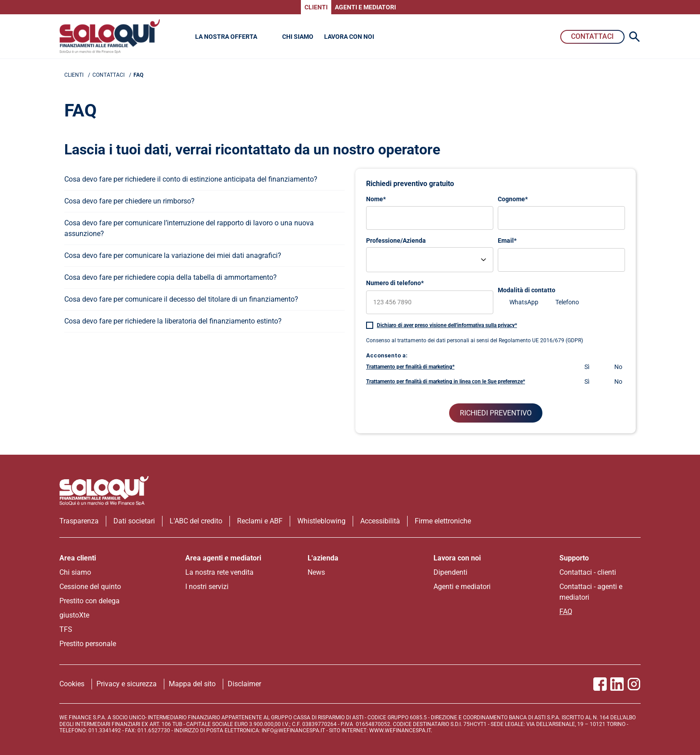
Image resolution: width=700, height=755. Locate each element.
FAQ (566, 612)
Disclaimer (244, 684)
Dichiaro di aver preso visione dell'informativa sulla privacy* (447, 325)
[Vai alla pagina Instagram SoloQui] (634, 684)
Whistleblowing (321, 521)
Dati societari (134, 521)
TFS (66, 629)
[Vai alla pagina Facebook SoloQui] (600, 684)
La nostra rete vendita (219, 572)
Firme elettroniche (443, 521)
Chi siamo (75, 572)
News (316, 572)
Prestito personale (88, 644)
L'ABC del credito (196, 521)
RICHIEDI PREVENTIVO (496, 413)
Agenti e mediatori (462, 587)
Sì (587, 367)
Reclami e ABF (260, 521)
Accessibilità (380, 521)
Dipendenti (450, 572)
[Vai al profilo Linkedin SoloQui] (617, 684)
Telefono (567, 302)
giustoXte (74, 615)
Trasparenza (79, 521)
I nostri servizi (207, 587)
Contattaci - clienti (588, 572)
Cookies (72, 684)
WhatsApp (524, 302)
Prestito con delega (90, 601)
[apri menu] (204, 179)
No (618, 367)
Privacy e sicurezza (127, 684)
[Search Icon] (634, 37)
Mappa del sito (192, 684)
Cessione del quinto (90, 587)
